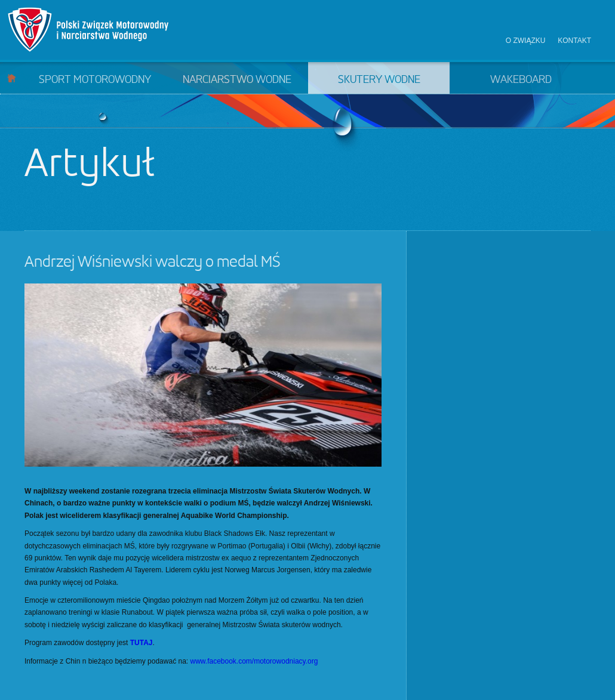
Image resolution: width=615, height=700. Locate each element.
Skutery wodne (379, 80)
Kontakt (574, 41)
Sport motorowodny (95, 80)
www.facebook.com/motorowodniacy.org (254, 661)
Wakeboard (521, 80)
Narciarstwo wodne (237, 80)
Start (12, 78)
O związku (526, 41)
